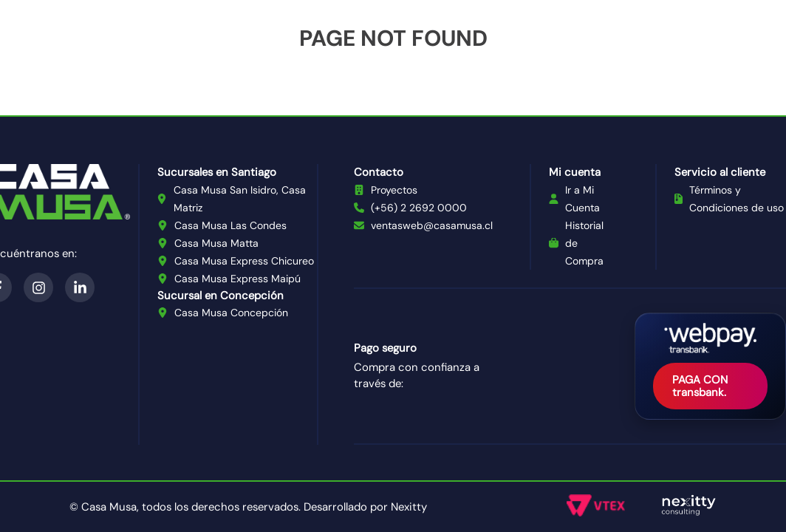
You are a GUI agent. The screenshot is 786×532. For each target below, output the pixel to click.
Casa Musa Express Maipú (237, 279)
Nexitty (409, 507)
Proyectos (394, 190)
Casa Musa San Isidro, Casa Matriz (240, 199)
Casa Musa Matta (216, 243)
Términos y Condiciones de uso (737, 199)
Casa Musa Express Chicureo (244, 261)
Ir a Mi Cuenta (582, 199)
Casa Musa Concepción (231, 313)
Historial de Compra (584, 243)
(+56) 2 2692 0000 (419, 208)
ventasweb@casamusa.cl (432, 225)
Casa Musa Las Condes (230, 225)
